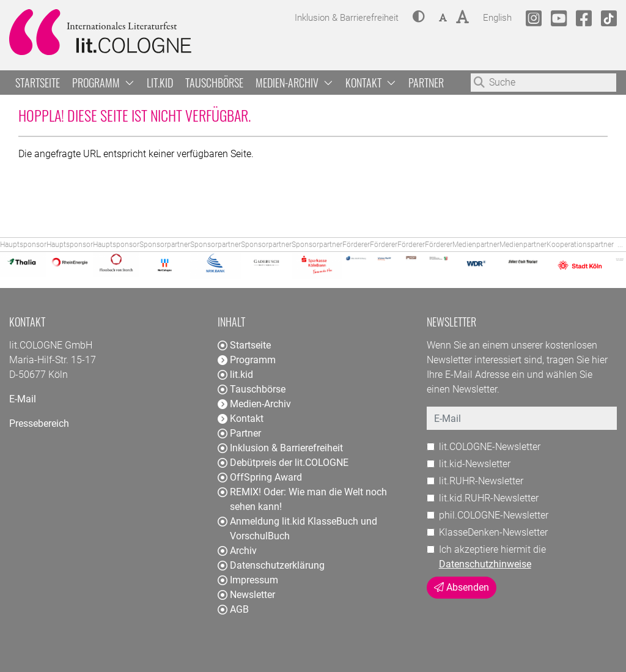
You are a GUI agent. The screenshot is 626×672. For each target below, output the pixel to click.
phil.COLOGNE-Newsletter (494, 515)
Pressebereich (39, 423)
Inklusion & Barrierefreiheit (280, 448)
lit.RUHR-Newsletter (481, 481)
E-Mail (23, 399)
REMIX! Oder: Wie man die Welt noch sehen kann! (302, 499)
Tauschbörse (214, 83)
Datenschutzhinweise (485, 564)
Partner (426, 83)
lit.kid (160, 83)
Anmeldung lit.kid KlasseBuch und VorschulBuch (297, 529)
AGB (233, 609)
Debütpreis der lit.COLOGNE (283, 463)
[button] (419, 18)
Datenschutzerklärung (271, 565)
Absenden (462, 587)
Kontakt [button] (371, 83)
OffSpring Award (260, 477)
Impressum (248, 580)
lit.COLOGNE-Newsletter (490, 447)
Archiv (237, 551)
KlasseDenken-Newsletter (493, 532)
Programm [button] (103, 83)
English (497, 16)
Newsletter (246, 595)
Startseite (38, 83)
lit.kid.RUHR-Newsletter (489, 498)
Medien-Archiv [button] (294, 83)
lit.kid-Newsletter (475, 464)
